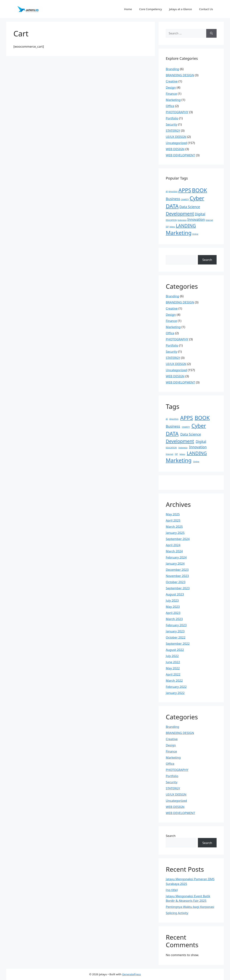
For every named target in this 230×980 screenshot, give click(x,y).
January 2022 (175, 693)
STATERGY (173, 131)
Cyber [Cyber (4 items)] (197, 198)
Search (207, 260)
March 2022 (174, 680)
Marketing (173, 100)
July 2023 (172, 600)
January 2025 (175, 533)
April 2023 (173, 613)
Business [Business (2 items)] (173, 199)
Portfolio (172, 118)
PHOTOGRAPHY (177, 112)
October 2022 (176, 637)
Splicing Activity (177, 913)
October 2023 (176, 582)
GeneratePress (131, 974)
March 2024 (174, 551)
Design (171, 87)
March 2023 (174, 619)
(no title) (172, 890)
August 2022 (175, 650)
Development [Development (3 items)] (180, 214)
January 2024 (175, 563)
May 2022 (173, 668)
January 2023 (175, 631)
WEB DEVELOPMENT (180, 155)
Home (128, 9)
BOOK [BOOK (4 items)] (199, 190)
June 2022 (173, 662)
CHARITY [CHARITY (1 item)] (185, 199)
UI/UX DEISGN (176, 137)
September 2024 (178, 539)
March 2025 (174, 527)
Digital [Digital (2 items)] (200, 214)
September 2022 (178, 644)
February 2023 (176, 625)
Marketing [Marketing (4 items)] (179, 233)
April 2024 (173, 545)
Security (172, 124)
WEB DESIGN (175, 149)
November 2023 (177, 576)
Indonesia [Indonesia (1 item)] (182, 220)
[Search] (211, 33)
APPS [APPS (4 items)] (185, 190)
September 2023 (178, 588)
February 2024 (176, 557)
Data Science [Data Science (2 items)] (190, 207)
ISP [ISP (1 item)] (167, 227)
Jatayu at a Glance (180, 9)
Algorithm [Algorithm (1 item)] (173, 191)
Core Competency (150, 9)
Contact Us (206, 9)
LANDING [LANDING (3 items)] (186, 226)
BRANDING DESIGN (180, 75)
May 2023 (173, 607)
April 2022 (173, 674)
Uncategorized (176, 143)
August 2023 (175, 594)
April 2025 (173, 520)
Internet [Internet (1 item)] (209, 220)
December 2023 (177, 570)
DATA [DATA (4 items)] (172, 206)
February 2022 (176, 687)
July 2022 (172, 656)
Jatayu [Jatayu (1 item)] (172, 227)
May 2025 (173, 514)
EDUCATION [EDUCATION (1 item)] (171, 220)
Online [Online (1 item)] (195, 234)
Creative (172, 81)
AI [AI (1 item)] (167, 191)
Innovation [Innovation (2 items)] (196, 220)
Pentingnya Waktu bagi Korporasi (190, 907)
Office (170, 106)
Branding (172, 69)
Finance (171, 94)
